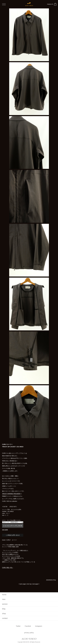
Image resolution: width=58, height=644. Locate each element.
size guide (5, 530)
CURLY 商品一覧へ (8, 568)
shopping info (50, 4)
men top (29, 584)
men (4, 599)
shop (4, 614)
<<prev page (22, 584)
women (5, 604)
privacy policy (29, 633)
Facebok (28, 626)
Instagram (39, 626)
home (4, 595)
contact (5, 618)
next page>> (36, 584)
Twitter (18, 626)
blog (4, 609)
